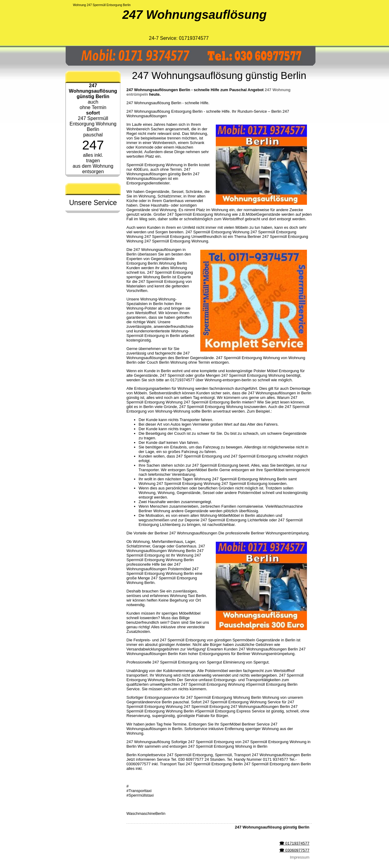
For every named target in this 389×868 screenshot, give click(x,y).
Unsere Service (93, 203)
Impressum (300, 857)
